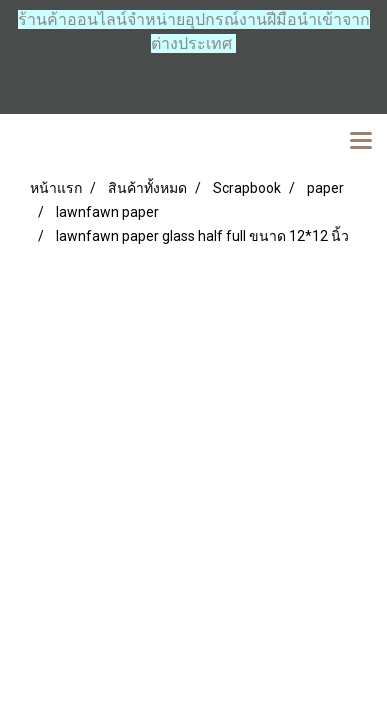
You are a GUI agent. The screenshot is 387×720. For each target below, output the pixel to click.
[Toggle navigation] (361, 142)
